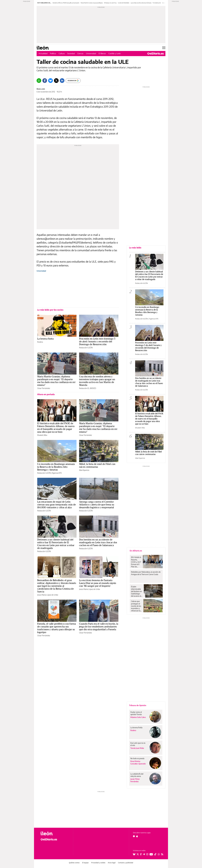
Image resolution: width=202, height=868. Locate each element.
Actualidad (43, 53)
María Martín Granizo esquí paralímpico (92, 3)
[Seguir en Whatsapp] (159, 854)
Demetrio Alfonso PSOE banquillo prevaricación (66, 3)
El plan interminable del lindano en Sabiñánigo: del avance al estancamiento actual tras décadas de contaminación (137, 591)
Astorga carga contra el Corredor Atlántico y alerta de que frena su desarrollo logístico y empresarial (97, 505)
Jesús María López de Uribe (48, 595)
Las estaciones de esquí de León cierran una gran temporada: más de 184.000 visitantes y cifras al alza (57, 505)
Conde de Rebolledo (124, 3)
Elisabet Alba (42, 435)
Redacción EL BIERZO (88, 388)
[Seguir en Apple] (137, 836)
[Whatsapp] (39, 81)
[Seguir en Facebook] (141, 854)
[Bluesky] (50, 81)
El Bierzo (102, 53)
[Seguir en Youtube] (151, 854)
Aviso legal (112, 863)
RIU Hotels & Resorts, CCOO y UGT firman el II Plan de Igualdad (136, 562)
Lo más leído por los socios (50, 310)
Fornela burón (157, 3)
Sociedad (71, 53)
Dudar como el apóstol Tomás (136, 713)
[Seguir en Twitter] (138, 854)
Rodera (40, 342)
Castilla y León (115, 53)
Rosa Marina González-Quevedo (138, 762)
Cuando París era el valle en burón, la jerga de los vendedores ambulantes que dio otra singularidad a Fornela (99, 627)
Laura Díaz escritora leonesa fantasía (141, 3)
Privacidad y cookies (98, 863)
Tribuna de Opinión (138, 705)
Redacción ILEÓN (86, 348)
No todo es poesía (137, 758)
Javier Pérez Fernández (135, 780)
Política (53, 53)
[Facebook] (45, 81)
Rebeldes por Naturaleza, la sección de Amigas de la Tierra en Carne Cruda (146, 573)
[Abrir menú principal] (164, 48)
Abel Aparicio (84, 470)
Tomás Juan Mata (137, 748)
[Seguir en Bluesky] (134, 854)
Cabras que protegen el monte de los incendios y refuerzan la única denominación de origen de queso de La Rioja (137, 606)
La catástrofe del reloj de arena (137, 775)
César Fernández (44, 388)
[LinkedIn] (62, 81)
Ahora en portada (46, 394)
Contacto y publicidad (126, 863)
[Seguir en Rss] (162, 854)
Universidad (91, 53)
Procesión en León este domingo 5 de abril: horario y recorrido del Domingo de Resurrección (97, 342)
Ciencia (80, 53)
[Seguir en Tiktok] (155, 854)
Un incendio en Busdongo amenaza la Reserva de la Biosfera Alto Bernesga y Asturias (56, 467)
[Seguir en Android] (134, 836)
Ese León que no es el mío (138, 744)
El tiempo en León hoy (110, 3)
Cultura (62, 53)
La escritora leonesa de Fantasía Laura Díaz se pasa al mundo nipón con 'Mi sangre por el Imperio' (98, 583)
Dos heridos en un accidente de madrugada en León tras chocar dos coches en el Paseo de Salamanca (98, 542)
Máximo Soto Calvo (138, 717)
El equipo (85, 863)
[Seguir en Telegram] (144, 854)
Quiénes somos (74, 863)
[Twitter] (56, 81)
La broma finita (45, 339)
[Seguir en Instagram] (147, 854)
